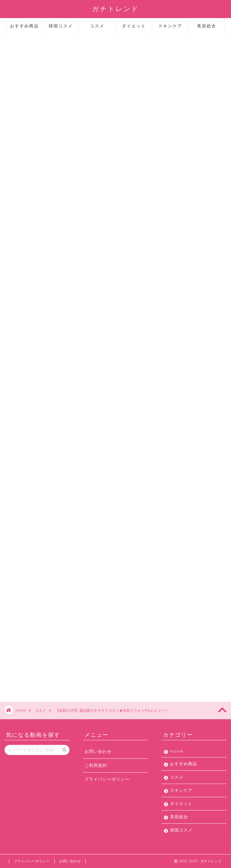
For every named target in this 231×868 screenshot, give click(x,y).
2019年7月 (173, 408)
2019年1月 (173, 468)
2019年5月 (173, 432)
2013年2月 (173, 553)
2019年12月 (174, 348)
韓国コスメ (61, 26)
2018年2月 (173, 504)
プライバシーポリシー (107, 779)
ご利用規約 (96, 765)
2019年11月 (174, 360)
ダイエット (134, 26)
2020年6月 (174, 287)
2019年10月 (174, 372)
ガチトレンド (115, 9)
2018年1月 (173, 516)
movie (176, 107)
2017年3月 (173, 540)
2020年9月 (174, 251)
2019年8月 (173, 396)
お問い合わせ (98, 751)
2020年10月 (175, 239)
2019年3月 (173, 456)
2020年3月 (174, 312)
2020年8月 (174, 263)
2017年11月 (174, 528)
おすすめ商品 (24, 26)
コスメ (97, 26)
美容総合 (207, 26)
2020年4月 (174, 300)
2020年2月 (174, 324)
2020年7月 (174, 275)
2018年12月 (174, 480)
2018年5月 (173, 492)
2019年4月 (173, 444)
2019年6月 (173, 420)
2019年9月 (173, 384)
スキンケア (170, 26)
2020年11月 (174, 227)
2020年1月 (174, 336)
